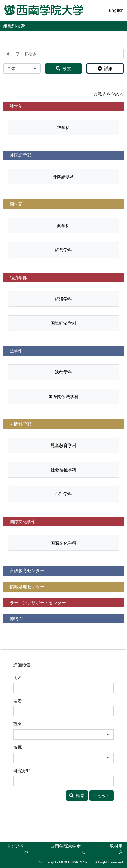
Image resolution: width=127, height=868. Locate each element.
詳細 (105, 68)
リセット (102, 796)
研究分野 (22, 770)
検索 (63, 68)
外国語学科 (63, 176)
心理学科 (63, 494)
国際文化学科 (63, 543)
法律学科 (63, 372)
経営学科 (63, 250)
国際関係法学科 (63, 396)
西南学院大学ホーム (68, 849)
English (116, 10)
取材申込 (116, 849)
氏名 (18, 677)
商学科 (63, 226)
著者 (18, 701)
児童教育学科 (63, 445)
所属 (18, 747)
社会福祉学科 (63, 470)
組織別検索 (14, 26)
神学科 (63, 128)
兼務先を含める (109, 94)
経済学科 (63, 299)
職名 (18, 724)
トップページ (17, 849)
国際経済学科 (63, 323)
